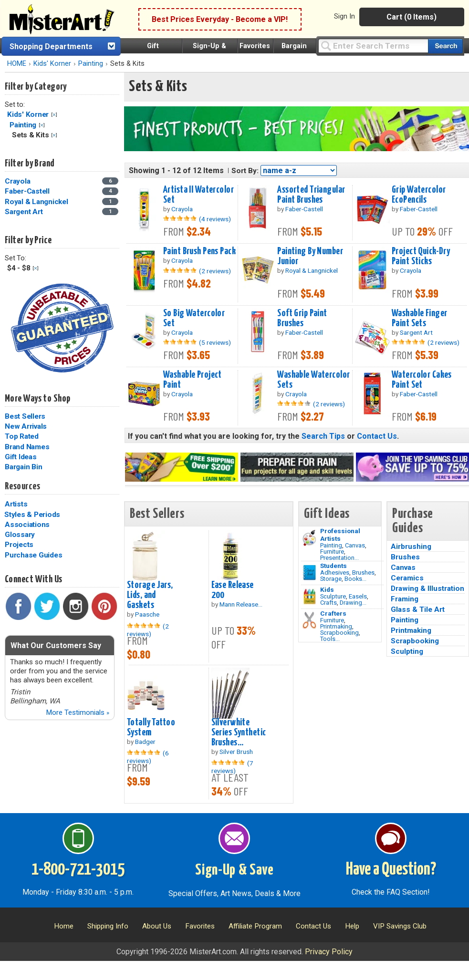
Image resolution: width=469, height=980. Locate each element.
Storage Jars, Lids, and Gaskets (150, 595)
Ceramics (407, 578)
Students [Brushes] (334, 566)
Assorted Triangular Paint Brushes (311, 195)
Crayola (17, 181)
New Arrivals (26, 426)
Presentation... (339, 558)
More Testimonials (78, 712)
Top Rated (22, 436)
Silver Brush (236, 752)
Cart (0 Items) (412, 17)
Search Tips (323, 436)
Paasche (147, 614)
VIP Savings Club (400, 926)
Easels (358, 596)
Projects (19, 545)
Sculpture (333, 596)
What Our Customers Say (56, 645)
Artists (16, 504)
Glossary (20, 535)
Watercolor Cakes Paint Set (422, 380)
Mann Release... (241, 604)
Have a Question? (391, 870)
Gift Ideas (21, 457)
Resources (22, 486)
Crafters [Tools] (333, 613)
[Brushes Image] (309, 573)
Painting (91, 64)
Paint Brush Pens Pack (199, 251)
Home (64, 926)
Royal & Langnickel (36, 202)
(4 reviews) (215, 219)
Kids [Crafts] (327, 589)
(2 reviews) (215, 271)
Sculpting (407, 651)
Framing (405, 599)
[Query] (373, 46)
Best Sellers (25, 416)
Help (352, 926)
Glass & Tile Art (418, 609)
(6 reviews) (148, 757)
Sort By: (245, 171)
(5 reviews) (215, 342)
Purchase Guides (33, 555)
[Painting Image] (309, 538)
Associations (27, 525)
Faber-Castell (27, 191)
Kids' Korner (52, 64)
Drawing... (353, 603)
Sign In (344, 16)
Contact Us (377, 436)
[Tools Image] (309, 620)
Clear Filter (54, 115)
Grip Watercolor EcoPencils (419, 195)
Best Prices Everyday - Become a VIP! (220, 19)
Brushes (363, 573)
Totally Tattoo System (151, 727)
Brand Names (27, 447)
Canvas (355, 545)
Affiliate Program (255, 926)
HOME (17, 64)
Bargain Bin (23, 467)
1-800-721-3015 (78, 870)
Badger (145, 742)
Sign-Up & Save (234, 870)
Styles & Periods (32, 515)
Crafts (328, 603)
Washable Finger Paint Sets (419, 318)
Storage (331, 579)
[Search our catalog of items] (445, 46)
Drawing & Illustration (427, 588)
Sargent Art (24, 212)
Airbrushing (411, 547)
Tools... (330, 639)
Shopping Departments (51, 46)
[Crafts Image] (309, 597)
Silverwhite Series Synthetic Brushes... (239, 732)
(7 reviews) (232, 767)
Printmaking (336, 626)
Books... (355, 579)
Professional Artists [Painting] (340, 535)
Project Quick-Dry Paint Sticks (421, 256)
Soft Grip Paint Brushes (302, 318)
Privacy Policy (329, 952)
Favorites (255, 46)
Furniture (332, 552)
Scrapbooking (339, 633)
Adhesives (335, 573)
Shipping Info (108, 926)
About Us (157, 926)
